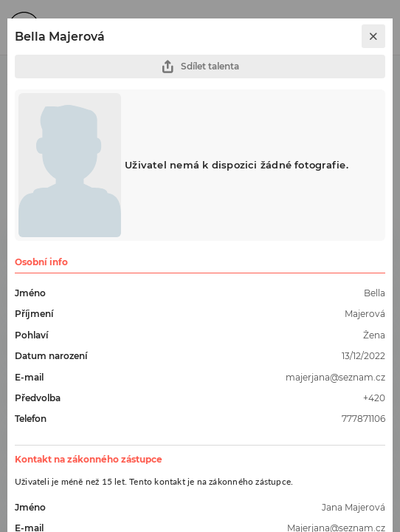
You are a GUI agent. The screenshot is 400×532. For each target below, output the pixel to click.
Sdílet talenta (200, 67)
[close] (373, 36)
